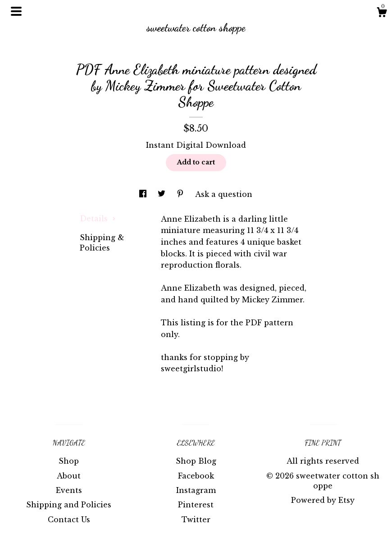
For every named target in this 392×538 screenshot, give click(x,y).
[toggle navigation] (16, 11)
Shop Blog (196, 461)
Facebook (196, 476)
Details (98, 219)
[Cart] (382, 14)
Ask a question (224, 194)
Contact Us (69, 520)
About (69, 476)
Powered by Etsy (323, 500)
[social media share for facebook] (144, 194)
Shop (69, 461)
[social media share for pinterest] (181, 194)
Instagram (196, 490)
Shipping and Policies (69, 505)
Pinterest (196, 505)
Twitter (196, 520)
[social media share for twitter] (163, 194)
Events (69, 490)
